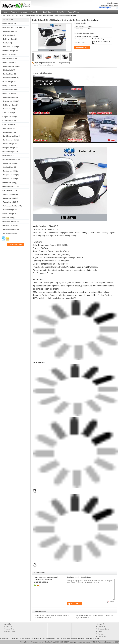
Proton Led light (9, 183)
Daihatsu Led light (10, 221)
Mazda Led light (9, 152)
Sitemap (100, 634)
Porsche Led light (10, 179)
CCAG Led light (9, 58)
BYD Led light (8, 35)
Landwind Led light (10, 140)
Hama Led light (9, 93)
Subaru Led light (9, 194)
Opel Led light (8, 167)
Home (5, 12)
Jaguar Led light (9, 117)
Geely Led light (9, 86)
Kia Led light (8, 128)
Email (116, 5)
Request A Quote (107, 5)
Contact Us (60, 12)
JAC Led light (8, 113)
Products (14, 12)
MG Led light (8, 155)
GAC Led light (8, 82)
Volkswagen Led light (11, 206)
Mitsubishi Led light (10, 159)
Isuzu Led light (9, 109)
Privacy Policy (5, 638)
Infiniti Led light (9, 210)
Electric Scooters (9, 229)
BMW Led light (8, 31)
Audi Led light (8, 24)
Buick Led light (9, 39)
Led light (6, 43)
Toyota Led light (9, 202)
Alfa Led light (8, 218)
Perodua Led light (10, 225)
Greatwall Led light (10, 90)
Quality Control (48, 12)
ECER (97, 638)
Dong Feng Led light (11, 66)
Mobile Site (102, 637)
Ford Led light (8, 74)
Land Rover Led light (11, 136)
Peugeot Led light (10, 175)
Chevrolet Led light (10, 47)
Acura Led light (9, 214)
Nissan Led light (9, 163)
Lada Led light (20, 15)
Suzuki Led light (9, 198)
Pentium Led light (10, 171)
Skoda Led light (9, 190)
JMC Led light (8, 124)
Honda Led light (9, 97)
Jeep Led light (8, 121)
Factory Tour (35, 12)
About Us (24, 12)
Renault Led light (9, 187)
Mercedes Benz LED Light (12, 27)
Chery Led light (9, 62)
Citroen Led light (9, 51)
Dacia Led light (9, 55)
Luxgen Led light (9, 148)
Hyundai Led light (10, 101)
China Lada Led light (18, 638)
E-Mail (100, 631)
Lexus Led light (9, 144)
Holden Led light (9, 105)
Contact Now (83, 47)
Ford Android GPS (10, 78)
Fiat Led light (8, 70)
